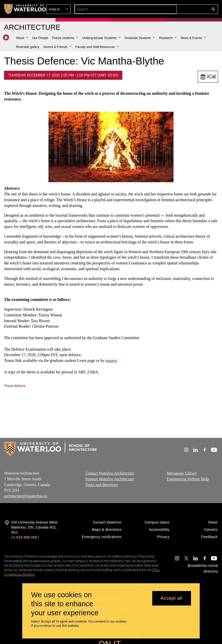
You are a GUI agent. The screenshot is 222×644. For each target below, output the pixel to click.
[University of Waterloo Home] (25, 9)
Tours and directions (101, 484)
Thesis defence (15, 386)
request (111, 360)
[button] (177, 9)
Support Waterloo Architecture (110, 479)
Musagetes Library (182, 473)
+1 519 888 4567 (25, 537)
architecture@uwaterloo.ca (25, 496)
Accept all (172, 598)
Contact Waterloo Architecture (110, 473)
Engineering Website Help (188, 479)
